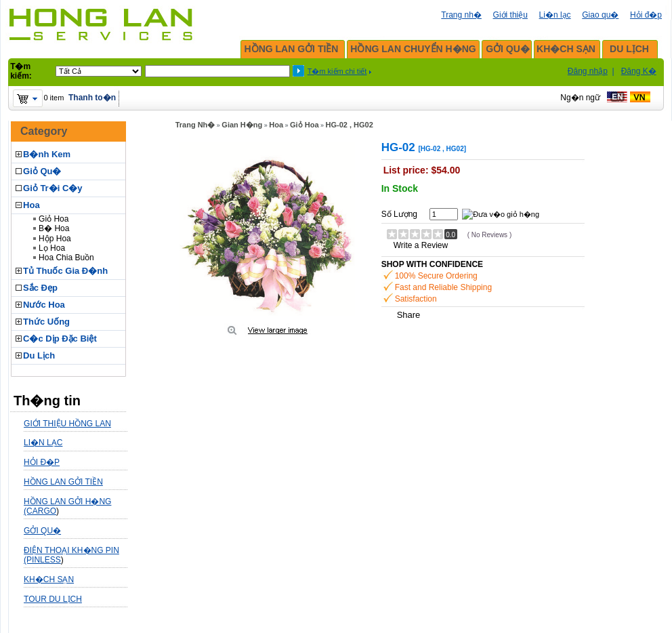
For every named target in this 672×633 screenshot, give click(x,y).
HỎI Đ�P (42, 462)
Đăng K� (639, 71)
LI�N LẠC (43, 443)
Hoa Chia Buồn (66, 258)
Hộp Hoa (55, 239)
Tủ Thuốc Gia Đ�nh (65, 271)
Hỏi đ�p (646, 15)
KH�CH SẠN (566, 49)
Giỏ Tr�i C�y (52, 188)
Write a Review (421, 245)
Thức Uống (46, 322)
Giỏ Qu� (42, 171)
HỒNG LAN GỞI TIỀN (292, 49)
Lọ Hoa (52, 248)
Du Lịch (39, 355)
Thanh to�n (92, 98)
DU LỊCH (629, 49)
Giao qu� (600, 15)
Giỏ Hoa (54, 219)
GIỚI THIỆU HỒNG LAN (67, 424)
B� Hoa (54, 228)
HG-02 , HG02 (350, 125)
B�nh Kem (47, 154)
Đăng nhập (588, 71)
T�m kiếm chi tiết (337, 71)
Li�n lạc (555, 15)
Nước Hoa (44, 305)
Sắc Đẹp (40, 288)
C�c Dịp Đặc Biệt (60, 339)
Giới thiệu (510, 15)
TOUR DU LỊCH (53, 599)
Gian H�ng (242, 125)
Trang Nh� (195, 125)
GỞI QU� (508, 49)
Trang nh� (461, 15)
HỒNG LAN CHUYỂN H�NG (413, 49)
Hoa (31, 205)
